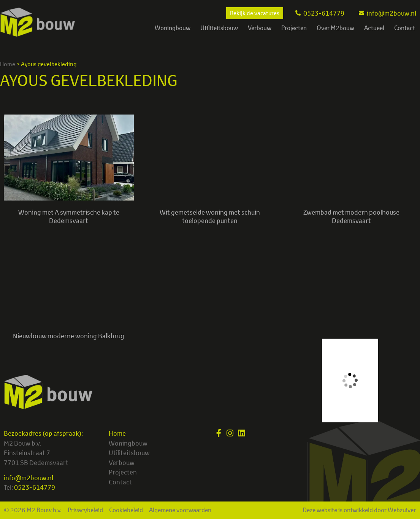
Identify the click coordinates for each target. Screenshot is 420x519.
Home (8, 64)
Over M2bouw (335, 28)
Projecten (294, 28)
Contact (405, 28)
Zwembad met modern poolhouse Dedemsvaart (351, 216)
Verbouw (260, 28)
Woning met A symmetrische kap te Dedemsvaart (69, 216)
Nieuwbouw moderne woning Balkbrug (69, 336)
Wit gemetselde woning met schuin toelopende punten (210, 216)
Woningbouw (173, 28)
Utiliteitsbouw (219, 28)
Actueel (374, 28)
